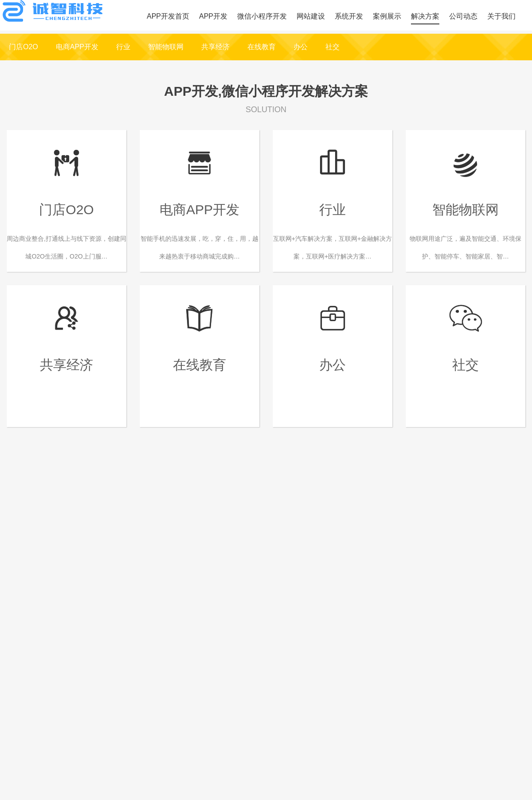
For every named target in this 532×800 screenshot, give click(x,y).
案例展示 (387, 16)
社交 (332, 47)
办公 (301, 47)
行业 (123, 47)
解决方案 (425, 16)
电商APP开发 (77, 47)
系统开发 (349, 16)
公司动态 (463, 16)
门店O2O (23, 47)
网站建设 (311, 16)
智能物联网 (166, 47)
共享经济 (215, 47)
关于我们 (501, 16)
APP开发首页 (168, 16)
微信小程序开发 (262, 16)
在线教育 (262, 47)
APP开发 (213, 16)
